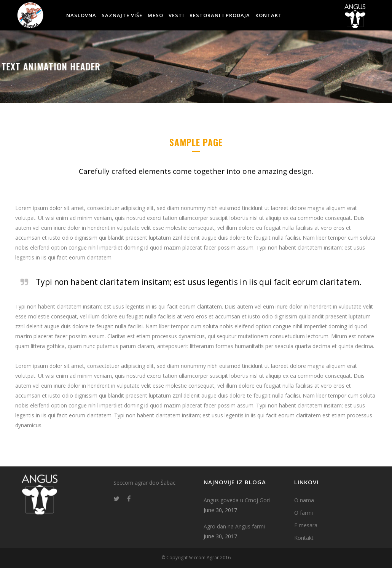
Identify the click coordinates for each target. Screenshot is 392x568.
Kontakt (304, 538)
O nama (304, 500)
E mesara (306, 525)
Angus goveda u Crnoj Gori (237, 500)
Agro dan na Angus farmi (234, 526)
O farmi (304, 513)
